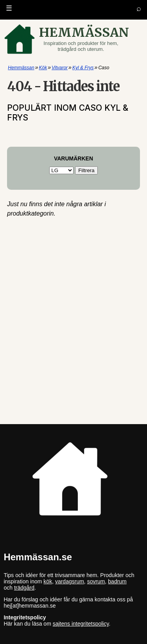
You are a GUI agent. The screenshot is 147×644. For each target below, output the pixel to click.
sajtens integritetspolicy (81, 624)
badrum (117, 581)
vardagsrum (70, 581)
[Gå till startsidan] (74, 39)
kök (48, 581)
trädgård (24, 588)
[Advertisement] (73, 254)
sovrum (96, 581)
